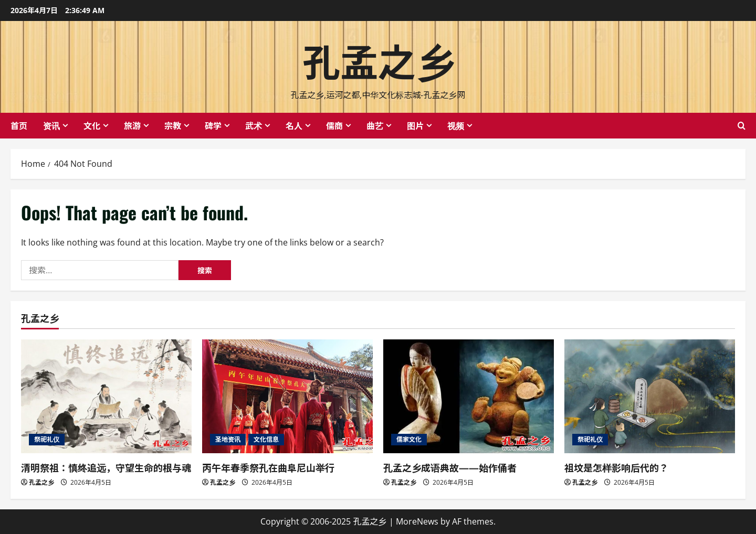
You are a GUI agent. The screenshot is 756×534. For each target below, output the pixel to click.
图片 (415, 125)
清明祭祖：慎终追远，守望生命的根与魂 (106, 467)
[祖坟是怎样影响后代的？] (650, 396)
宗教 (173, 125)
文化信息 (266, 439)
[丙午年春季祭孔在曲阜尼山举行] (287, 396)
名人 (294, 125)
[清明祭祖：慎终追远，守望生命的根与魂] (106, 396)
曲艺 (375, 125)
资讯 (51, 125)
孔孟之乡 (378, 60)
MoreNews (417, 521)
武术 (254, 125)
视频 (456, 125)
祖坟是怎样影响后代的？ (616, 467)
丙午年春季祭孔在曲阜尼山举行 (268, 467)
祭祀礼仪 (47, 439)
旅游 (132, 125)
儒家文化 (409, 439)
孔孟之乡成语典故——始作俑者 (450, 467)
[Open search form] (742, 126)
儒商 (334, 125)
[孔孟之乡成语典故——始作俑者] (469, 396)
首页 (19, 125)
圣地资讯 (228, 439)
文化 (92, 125)
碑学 (213, 125)
